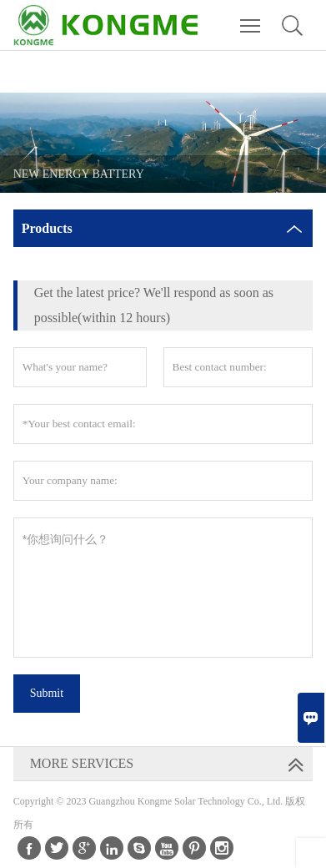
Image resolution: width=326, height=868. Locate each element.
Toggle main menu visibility (251, 18)
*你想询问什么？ (163, 588)
